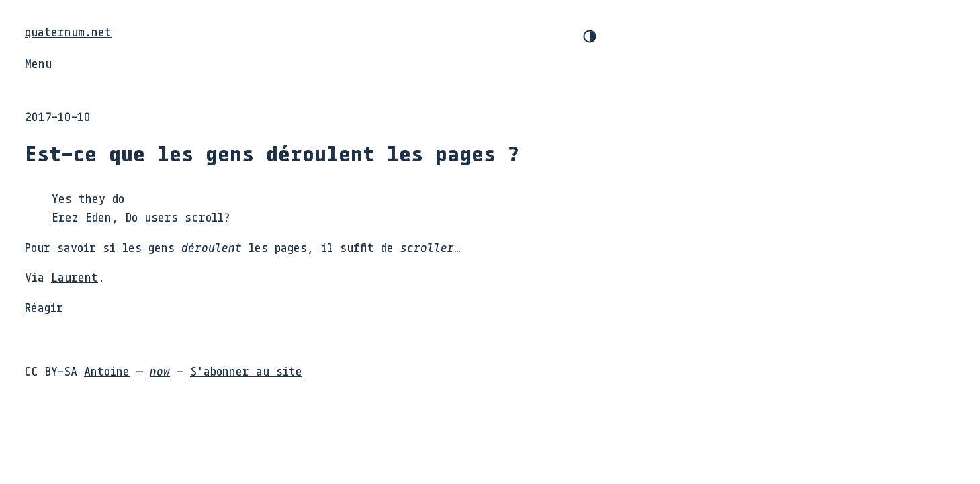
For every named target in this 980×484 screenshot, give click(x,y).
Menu (38, 63)
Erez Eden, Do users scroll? (141, 217)
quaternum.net (68, 32)
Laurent (75, 277)
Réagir (44, 307)
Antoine (107, 371)
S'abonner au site (246, 371)
